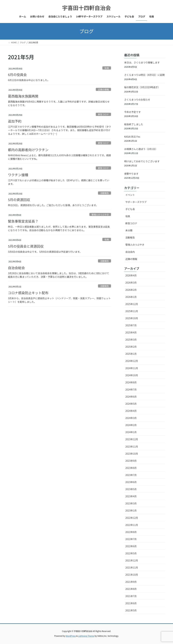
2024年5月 (131, 404)
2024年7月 (131, 389)
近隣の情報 (103, 89)
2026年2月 (131, 290)
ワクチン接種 (18, 175)
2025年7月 (131, 325)
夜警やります (131, 174)
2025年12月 (132, 304)
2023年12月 (132, 439)
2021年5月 (131, 610)
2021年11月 (132, 567)
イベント (130, 195)
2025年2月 (131, 347)
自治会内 (130, 252)
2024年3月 (131, 418)
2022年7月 (131, 539)
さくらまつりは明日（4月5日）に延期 (144, 75)
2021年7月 (131, 596)
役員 (107, 68)
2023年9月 (131, 461)
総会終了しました (134, 124)
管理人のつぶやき (100, 215)
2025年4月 (131, 332)
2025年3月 (131, 340)
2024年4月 (131, 411)
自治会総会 (16, 268)
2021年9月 (131, 582)
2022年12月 (132, 518)
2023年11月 (132, 446)
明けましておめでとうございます (142, 161)
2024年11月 (132, 368)
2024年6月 (131, 397)
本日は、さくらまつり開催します (142, 62)
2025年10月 (132, 318)
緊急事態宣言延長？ (23, 221)
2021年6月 (131, 603)
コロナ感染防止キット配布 (28, 293)
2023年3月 (131, 503)
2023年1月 (131, 510)
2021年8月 (131, 589)
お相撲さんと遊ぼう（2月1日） (141, 149)
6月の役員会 (17, 75)
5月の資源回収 (19, 200)
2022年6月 (131, 546)
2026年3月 (131, 282)
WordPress (71, 636)
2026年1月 (131, 297)
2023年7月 (131, 475)
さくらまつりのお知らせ (137, 100)
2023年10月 (132, 454)
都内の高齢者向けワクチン (28, 150)
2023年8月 (131, 468)
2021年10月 (132, 575)
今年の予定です (132, 112)
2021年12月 (132, 560)
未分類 (129, 230)
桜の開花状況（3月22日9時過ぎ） (142, 87)
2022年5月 (131, 553)
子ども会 (130, 209)
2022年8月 (131, 532)
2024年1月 (131, 432)
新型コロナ (103, 114)
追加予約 (15, 121)
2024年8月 (131, 382)
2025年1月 (131, 354)
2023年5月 (131, 489)
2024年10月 (132, 375)
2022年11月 (132, 525)
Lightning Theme (86, 636)
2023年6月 (131, 482)
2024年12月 (132, 361)
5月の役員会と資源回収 (26, 246)
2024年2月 (131, 425)
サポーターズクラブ (136, 202)
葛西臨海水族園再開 (23, 96)
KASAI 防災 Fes (132, 137)
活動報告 (104, 193)
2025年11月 (132, 311)
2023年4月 (131, 496)
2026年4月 (131, 275)
